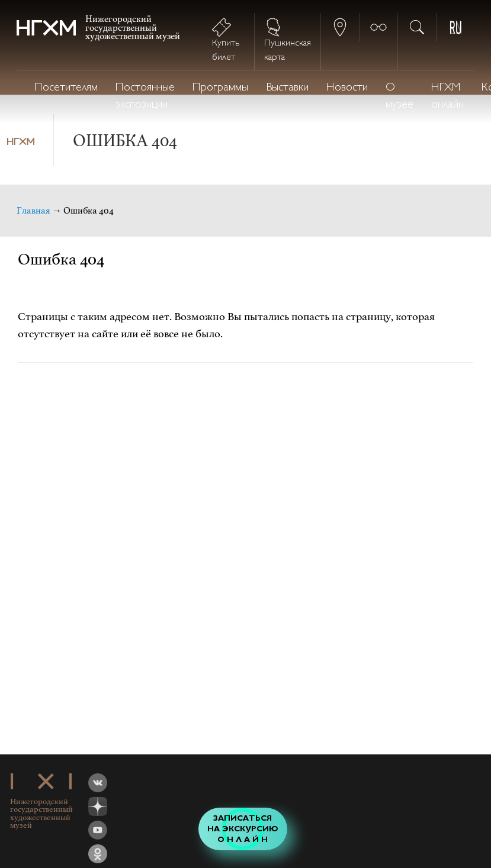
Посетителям (66, 88)
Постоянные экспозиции (145, 96)
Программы (220, 88)
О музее (399, 96)
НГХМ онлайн (447, 96)
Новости (347, 88)
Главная (33, 211)
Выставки (287, 88)
